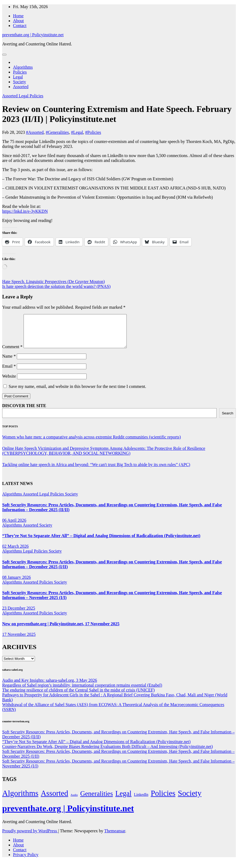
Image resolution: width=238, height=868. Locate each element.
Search (227, 420)
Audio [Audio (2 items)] (74, 801)
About (18, 21)
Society (19, 82)
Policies (20, 72)
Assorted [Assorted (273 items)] (55, 800)
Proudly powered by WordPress (30, 837)
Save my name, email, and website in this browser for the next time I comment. (77, 393)
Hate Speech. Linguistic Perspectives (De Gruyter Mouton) (53, 282)
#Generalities (57, 132)
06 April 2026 (14, 527)
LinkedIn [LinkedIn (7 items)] (141, 801)
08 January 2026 (17, 584)
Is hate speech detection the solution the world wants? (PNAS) (56, 286)
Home (18, 16)
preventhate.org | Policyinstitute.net (33, 35)
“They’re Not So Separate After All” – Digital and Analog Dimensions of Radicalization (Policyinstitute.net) (101, 542)
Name (9, 363)
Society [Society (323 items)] (190, 800)
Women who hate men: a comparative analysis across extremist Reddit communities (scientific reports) (92, 443)
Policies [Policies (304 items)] (163, 800)
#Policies (93, 132)
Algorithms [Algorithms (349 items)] (20, 800)
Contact (20, 26)
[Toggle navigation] (4, 55)
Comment (12, 353)
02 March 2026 (15, 553)
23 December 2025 (19, 615)
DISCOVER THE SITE (24, 412)
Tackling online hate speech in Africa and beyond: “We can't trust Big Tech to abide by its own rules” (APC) (96, 471)
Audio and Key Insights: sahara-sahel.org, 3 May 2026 (50, 687)
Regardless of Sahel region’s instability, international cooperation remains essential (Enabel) (82, 692)
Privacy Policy (26, 861)
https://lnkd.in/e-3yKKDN (25, 211)
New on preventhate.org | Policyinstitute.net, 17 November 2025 (61, 630)
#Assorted (35, 132)
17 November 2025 (19, 641)
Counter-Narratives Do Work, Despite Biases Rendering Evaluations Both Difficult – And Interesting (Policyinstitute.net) (107, 753)
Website (9, 383)
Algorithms (23, 67)
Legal (18, 77)
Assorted (21, 87)
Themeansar (115, 837)
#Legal (77, 132)
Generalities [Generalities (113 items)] (97, 800)
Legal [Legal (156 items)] (123, 800)
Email (9, 373)
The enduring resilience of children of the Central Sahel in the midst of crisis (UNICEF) (78, 696)
